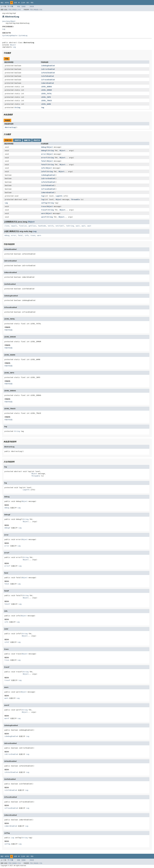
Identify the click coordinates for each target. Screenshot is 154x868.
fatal (44, 161)
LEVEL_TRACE (46, 101)
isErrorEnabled (48, 69)
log (43, 196)
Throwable (75, 199)
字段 (10, 10)
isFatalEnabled (48, 73)
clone (7, 226)
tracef (44, 210)
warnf (44, 217)
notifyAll (60, 226)
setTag (44, 203)
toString (70, 226)
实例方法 (18, 140)
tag (43, 108)
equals (14, 226)
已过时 (23, 3)
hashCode (42, 226)
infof (44, 172)
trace (44, 206)
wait (78, 226)
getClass (32, 226)
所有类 (32, 7)
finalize (23, 226)
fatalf (44, 165)
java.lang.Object (9, 21)
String (17, 108)
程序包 (7, 3)
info (43, 168)
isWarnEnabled (47, 83)
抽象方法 (27, 140)
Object (13, 45)
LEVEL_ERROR (46, 90)
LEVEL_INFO (46, 97)
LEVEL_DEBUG (46, 87)
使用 (16, 3)
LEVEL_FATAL (46, 94)
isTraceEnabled (48, 80)
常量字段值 (8, 330)
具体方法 (37, 140)
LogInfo (59, 196)
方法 (19, 10)
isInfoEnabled (47, 76)
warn (43, 213)
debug (44, 147)
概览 (2, 3)
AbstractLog (10, 127)
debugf (44, 151)
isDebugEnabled (48, 66)
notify (51, 226)
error (44, 154)
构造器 (15, 10)
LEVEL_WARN (46, 104)
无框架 (23, 7)
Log (4, 29)
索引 (28, 3)
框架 (19, 7)
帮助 (32, 3)
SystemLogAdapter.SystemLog (15, 35)
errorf (44, 158)
